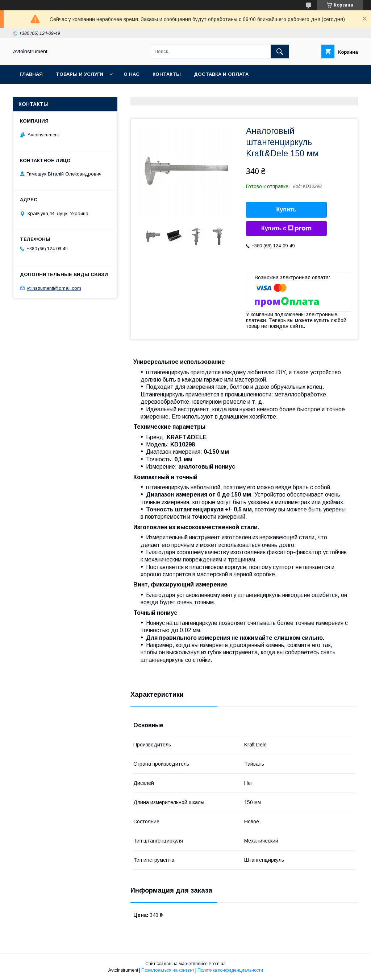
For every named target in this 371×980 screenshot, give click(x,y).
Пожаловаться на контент (168, 970)
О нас (132, 74)
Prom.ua (217, 964)
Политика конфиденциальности (230, 970)
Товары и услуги (80, 74)
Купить (287, 209)
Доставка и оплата (221, 74)
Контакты (167, 74)
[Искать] (280, 52)
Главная (31, 74)
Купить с (286, 228)
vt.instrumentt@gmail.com (54, 288)
